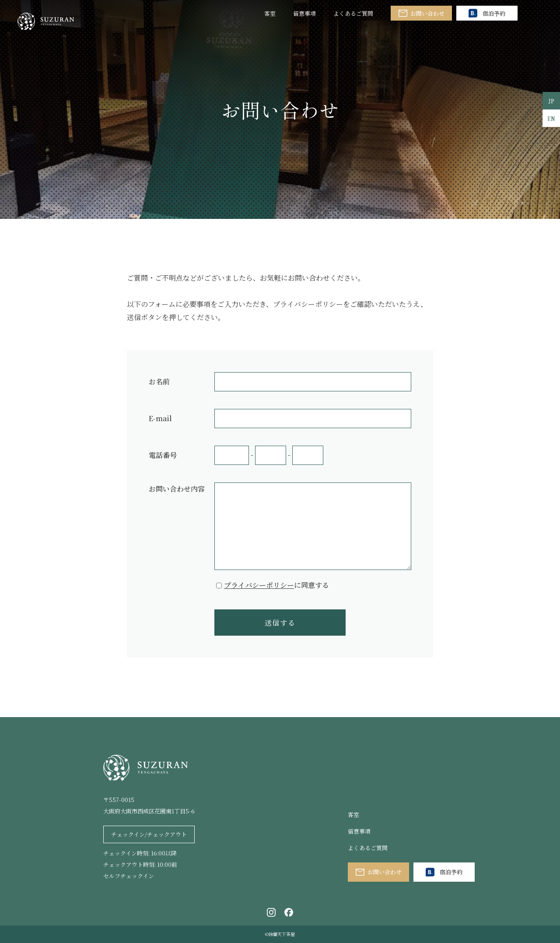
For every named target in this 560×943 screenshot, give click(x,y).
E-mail (160, 418)
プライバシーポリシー (259, 585)
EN (551, 118)
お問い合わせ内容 (177, 489)
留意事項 (304, 13)
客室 (270, 13)
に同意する (276, 585)
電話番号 (163, 455)
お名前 (159, 382)
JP (551, 101)
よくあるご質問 (353, 13)
